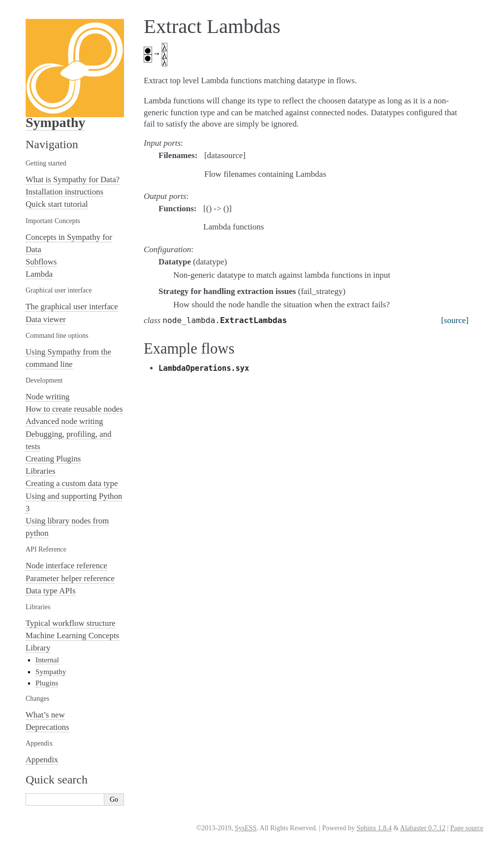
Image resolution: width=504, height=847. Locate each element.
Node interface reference (66, 566)
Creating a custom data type (72, 483)
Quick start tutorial (57, 204)
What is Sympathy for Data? (73, 179)
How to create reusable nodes (74, 409)
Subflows (41, 262)
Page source (467, 828)
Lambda (39, 274)
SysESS (246, 828)
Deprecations (47, 727)
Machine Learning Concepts (72, 635)
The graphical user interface (72, 307)
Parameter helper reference (70, 578)
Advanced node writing (64, 421)
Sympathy (55, 122)
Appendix (42, 760)
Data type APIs (51, 591)
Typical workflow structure (70, 623)
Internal (47, 660)
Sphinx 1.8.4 (374, 828)
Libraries (41, 471)
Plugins (47, 683)
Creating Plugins (53, 459)
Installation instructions (64, 192)
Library (38, 648)
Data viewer (46, 319)
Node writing (47, 397)
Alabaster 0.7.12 (423, 828)
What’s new (45, 715)
